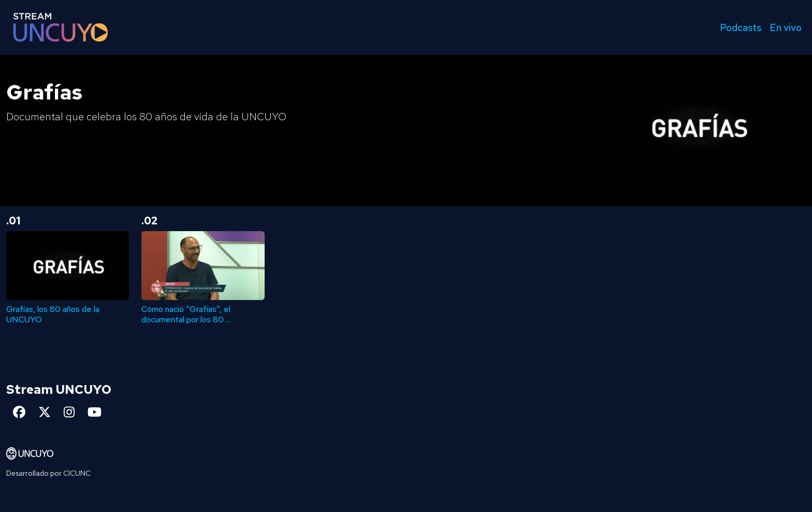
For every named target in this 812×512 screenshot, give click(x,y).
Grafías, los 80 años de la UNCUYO (53, 314)
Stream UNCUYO (59, 389)
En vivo (786, 27)
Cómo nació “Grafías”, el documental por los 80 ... (186, 314)
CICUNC (77, 473)
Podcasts (741, 27)
